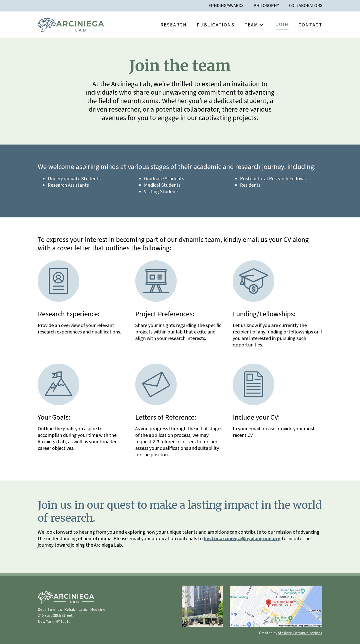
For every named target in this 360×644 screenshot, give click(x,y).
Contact (310, 25)
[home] (71, 25)
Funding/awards (226, 6)
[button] (255, 25)
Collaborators (306, 6)
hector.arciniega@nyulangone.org (242, 539)
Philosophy (266, 6)
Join (282, 24)
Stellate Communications (300, 633)
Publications (216, 25)
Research (174, 25)
